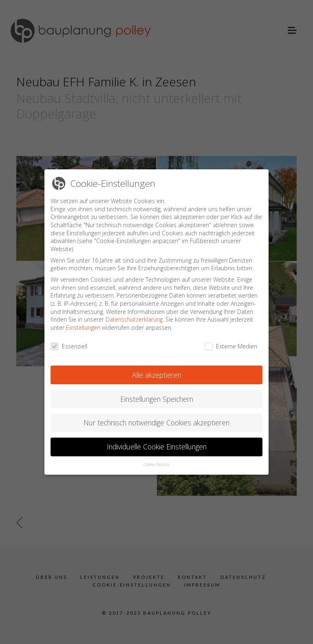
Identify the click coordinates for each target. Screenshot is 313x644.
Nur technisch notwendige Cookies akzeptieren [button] (156, 416)
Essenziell (69, 340)
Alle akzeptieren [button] (157, 368)
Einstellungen (83, 321)
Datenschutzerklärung (134, 313)
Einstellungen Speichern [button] (157, 392)
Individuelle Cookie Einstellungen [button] (157, 440)
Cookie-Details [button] (156, 458)
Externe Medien (231, 340)
